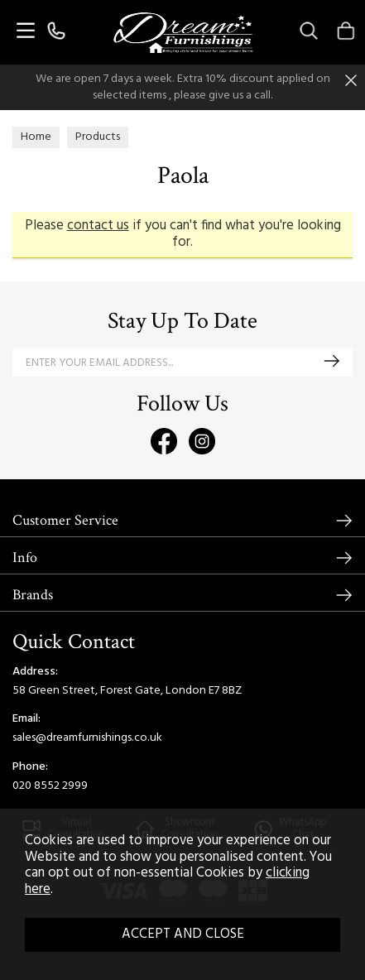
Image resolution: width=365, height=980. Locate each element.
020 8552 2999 (50, 786)
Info (25, 557)
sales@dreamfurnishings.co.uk (87, 738)
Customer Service (65, 520)
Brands (33, 595)
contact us (98, 226)
